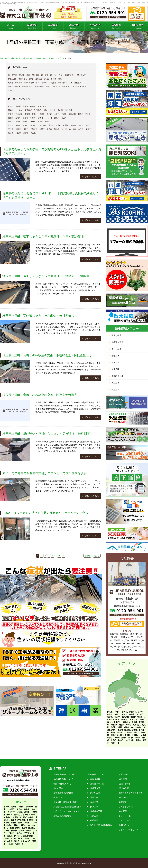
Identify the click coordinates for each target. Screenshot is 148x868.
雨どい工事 (116, 349)
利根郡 (11, 106)
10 (59, 556)
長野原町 (37, 110)
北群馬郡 (72, 114)
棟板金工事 (12, 75)
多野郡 (49, 114)
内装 (48, 86)
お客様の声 (122, 774)
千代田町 (48, 118)
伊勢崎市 (34, 129)
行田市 (18, 133)
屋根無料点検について (63, 779)
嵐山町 (58, 125)
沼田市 (49, 129)
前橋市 (18, 129)
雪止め (44, 83)
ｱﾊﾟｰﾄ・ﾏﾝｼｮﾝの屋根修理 (100, 825)
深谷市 (88, 129)
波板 (60, 79)
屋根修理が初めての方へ (64, 774)
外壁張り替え (28, 86)
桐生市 (26, 129)
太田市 (42, 129)
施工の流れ (122, 797)
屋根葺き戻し (82, 75)
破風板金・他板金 (42, 79)
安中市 (11, 129)
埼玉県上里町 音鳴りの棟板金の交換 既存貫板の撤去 (40, 395)
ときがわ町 (42, 125)
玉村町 (18, 118)
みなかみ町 (42, 106)
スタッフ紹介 (123, 820)
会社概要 (121, 811)
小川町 (66, 125)
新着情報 (121, 802)
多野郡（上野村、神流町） (117, 720)
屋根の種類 (122, 788)
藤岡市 (73, 125)
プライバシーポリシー (127, 830)
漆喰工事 (115, 356)
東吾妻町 (28, 110)
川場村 (26, 106)
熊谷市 (11, 133)
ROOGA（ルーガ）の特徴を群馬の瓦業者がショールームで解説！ (47, 513)
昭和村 (33, 106)
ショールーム (123, 816)
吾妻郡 (11, 110)
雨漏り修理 (116, 335)
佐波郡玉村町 (15, 828)
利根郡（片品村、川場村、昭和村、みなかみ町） (20, 825)
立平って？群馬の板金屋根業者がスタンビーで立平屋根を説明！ (46, 473)
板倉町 (33, 118)
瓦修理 (22, 75)
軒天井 (54, 79)
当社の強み (58, 788)
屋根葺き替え (70, 75)
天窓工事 (115, 383)
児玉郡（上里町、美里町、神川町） (125, 735)
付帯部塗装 (39, 86)
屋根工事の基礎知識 (62, 816)
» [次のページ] (64, 556)
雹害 (28, 75)
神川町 (33, 122)
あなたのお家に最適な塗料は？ (67, 807)
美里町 (26, 122)
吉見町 (26, 125)
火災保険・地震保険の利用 (65, 802)
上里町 (18, 122)
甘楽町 (35, 114)
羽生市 (26, 133)
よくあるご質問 (124, 807)
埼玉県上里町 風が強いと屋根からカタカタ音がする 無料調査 (46, 434)
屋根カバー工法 (56, 75)
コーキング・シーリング (61, 86)
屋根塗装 (45, 75)
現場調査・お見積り (80, 86)
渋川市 (64, 129)
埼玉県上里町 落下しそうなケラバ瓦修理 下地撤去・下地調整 (46, 276)
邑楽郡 (26, 118)
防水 (71, 83)
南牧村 (27, 114)
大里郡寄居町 (28, 836)
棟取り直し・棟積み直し (18, 79)
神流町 (64, 114)
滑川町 (51, 125)
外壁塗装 (78, 83)
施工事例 (121, 779)
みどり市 (72, 129)
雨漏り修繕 (62, 83)
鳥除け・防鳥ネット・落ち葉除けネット (24, 83)
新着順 (87, 556)
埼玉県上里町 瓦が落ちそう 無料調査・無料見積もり (40, 316)
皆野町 (42, 114)
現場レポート (123, 784)
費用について (59, 797)
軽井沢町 (68, 110)
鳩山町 (33, 125)
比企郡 (11, 125)
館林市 (57, 129)
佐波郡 (11, 118)
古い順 (97, 556)
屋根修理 (36, 75)
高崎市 (81, 125)
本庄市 (81, 129)
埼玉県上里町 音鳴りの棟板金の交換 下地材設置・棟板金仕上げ (47, 355)
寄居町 (48, 122)
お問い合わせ (123, 825)
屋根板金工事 (117, 376)
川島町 (18, 125)
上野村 (57, 114)
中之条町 (19, 110)
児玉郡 (11, 122)
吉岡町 (88, 114)
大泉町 (57, 118)
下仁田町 (19, 114)
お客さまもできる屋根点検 (129, 793)
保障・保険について (62, 784)
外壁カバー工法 (14, 86)
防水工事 (115, 369)
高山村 (60, 110)
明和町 (40, 118)
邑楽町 (64, 118)
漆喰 (31, 79)
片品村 (18, 106)
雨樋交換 (52, 83)
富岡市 (88, 125)
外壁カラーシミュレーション (66, 811)
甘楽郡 (11, 114)
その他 (11, 90)
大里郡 (40, 122)
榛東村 (81, 114)
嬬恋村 (46, 110)
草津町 (53, 110)
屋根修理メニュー (95, 774)
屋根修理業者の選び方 (63, 793)
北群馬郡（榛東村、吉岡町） (133, 717)
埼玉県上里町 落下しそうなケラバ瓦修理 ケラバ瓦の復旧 (43, 237)
